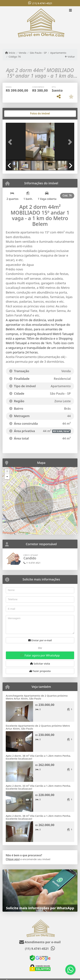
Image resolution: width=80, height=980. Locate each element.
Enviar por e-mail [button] (40, 640)
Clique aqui (13, 859)
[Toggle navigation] (70, 11)
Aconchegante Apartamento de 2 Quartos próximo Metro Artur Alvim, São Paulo (37, 697)
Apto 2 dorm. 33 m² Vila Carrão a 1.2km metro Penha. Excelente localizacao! (38, 787)
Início (10, 53)
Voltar (70, 57)
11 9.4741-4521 (32, 563)
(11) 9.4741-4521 (42, 3)
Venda (23, 53)
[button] (11, 142)
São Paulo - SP (38, 53)
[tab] (17, 114)
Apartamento (58, 53)
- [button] (7, 477)
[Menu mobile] (40, 25)
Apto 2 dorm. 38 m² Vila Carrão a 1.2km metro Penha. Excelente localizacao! (38, 757)
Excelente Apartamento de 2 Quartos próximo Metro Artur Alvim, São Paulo (38, 727)
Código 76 (15, 57)
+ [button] (7, 472)
